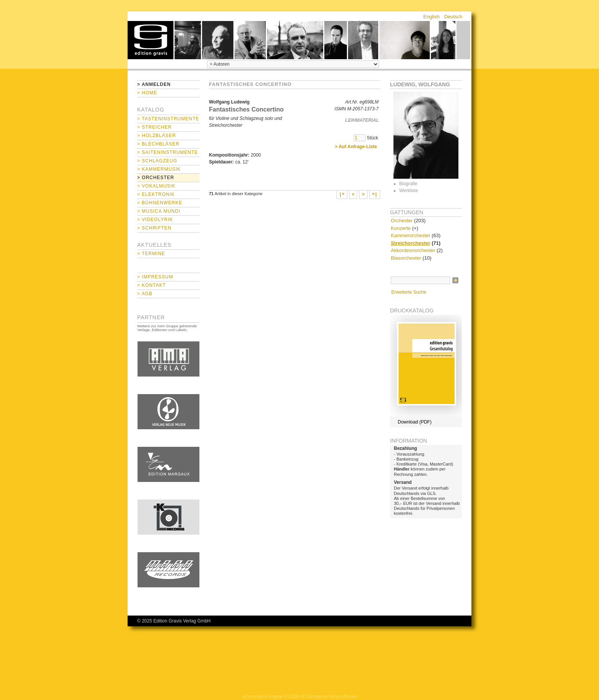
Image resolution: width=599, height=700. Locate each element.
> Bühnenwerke (160, 203)
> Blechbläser (158, 144)
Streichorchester (410, 243)
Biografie (408, 184)
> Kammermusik (159, 169)
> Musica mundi (159, 211)
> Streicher (155, 127)
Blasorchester (406, 258)
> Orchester (156, 178)
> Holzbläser (157, 136)
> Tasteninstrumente (168, 119)
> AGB (145, 294)
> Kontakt (151, 285)
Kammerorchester (410, 235)
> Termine (151, 254)
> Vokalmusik (156, 186)
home (151, 40)
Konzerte (401, 228)
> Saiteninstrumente (168, 152)
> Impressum (155, 277)
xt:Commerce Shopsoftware (329, 697)
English (431, 17)
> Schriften (154, 228)
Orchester (402, 221)
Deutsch (453, 17)
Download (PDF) (415, 422)
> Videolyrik (155, 220)
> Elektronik (156, 194)
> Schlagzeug (157, 161)
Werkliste (409, 191)
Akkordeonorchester (413, 250)
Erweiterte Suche (409, 292)
